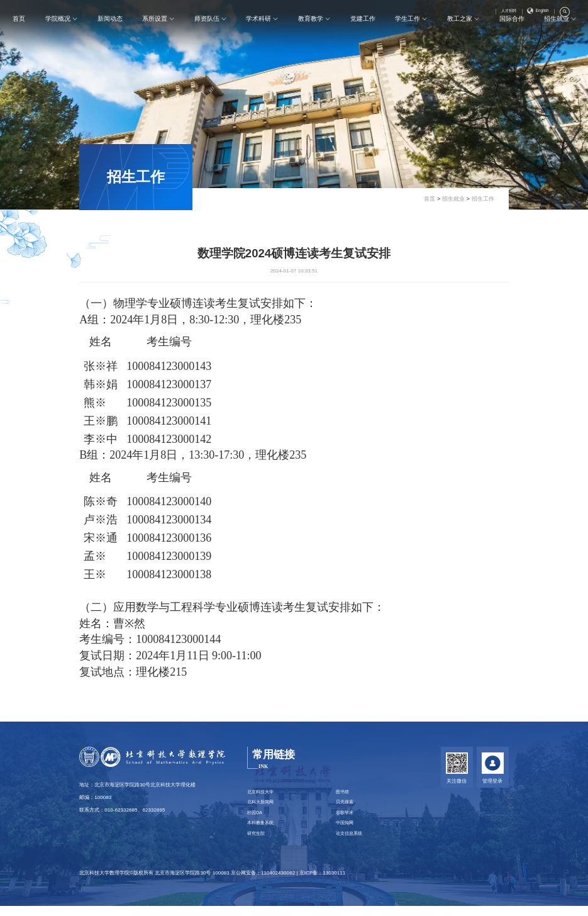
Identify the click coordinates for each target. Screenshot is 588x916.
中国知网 (347, 830)
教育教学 (311, 35)
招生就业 (557, 35)
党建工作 (363, 35)
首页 (20, 35)
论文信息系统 (352, 843)
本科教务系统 (262, 830)
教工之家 (460, 35)
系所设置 (155, 35)
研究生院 (257, 843)
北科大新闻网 (262, 806)
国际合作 (512, 35)
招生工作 (136, 177)
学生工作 (408, 35)
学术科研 (259, 35)
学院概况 (58, 35)
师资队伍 (208, 35)
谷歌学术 (347, 818)
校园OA (256, 818)
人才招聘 (502, 13)
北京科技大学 (262, 793)
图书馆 (344, 793)
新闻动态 (111, 35)
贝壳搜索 (347, 806)
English (536, 13)
